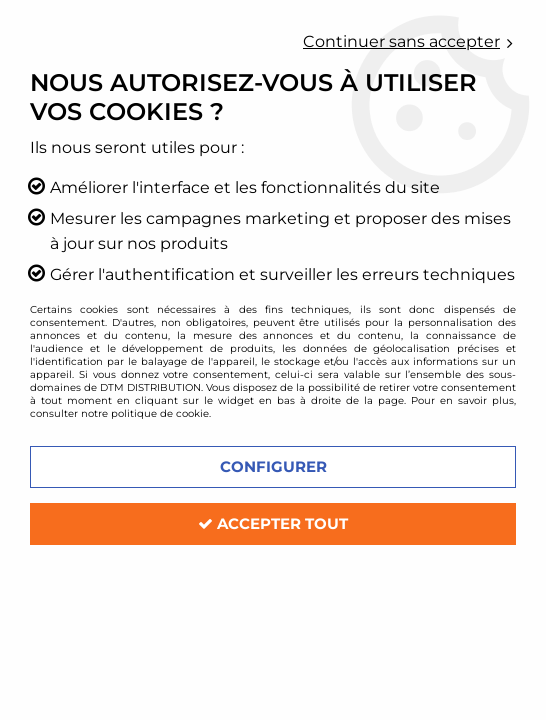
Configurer (273, 466)
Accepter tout (273, 523)
